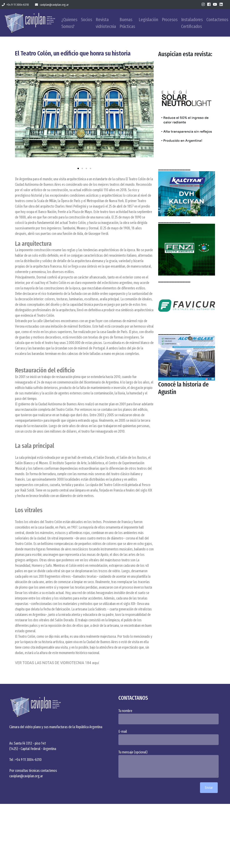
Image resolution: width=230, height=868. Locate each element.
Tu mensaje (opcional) (170, 764)
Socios (86, 20)
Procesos (170, 20)
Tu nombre (170, 716)
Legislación (148, 20)
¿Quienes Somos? (69, 23)
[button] (20, 113)
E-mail (170, 737)
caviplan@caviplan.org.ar (52, 5)
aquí (96, 663)
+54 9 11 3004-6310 (15, 5)
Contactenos (217, 20)
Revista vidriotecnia (106, 23)
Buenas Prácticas (127, 23)
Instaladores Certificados (192, 23)
